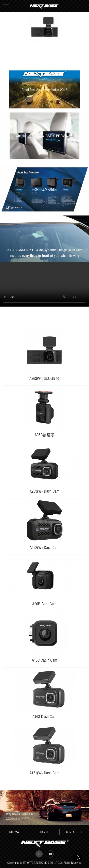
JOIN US (44, 832)
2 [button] (78, 39)
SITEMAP (15, 832)
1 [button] (74, 39)
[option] (44, 28)
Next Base (45, 6)
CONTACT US (74, 832)
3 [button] (82, 39)
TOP (78, 858)
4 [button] (86, 39)
